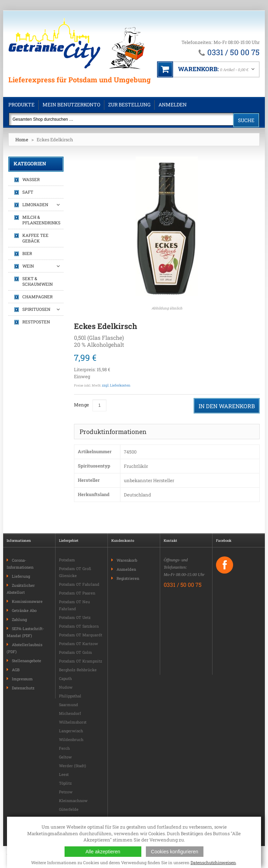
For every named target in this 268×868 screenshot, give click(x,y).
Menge (81, 405)
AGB (16, 670)
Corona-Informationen (20, 564)
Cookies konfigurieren (175, 852)
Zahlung (19, 619)
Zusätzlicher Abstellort (21, 589)
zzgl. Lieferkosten (116, 385)
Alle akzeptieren (103, 852)
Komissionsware (27, 601)
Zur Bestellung (129, 104)
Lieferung (21, 576)
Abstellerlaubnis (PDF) (24, 648)
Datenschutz (23, 688)
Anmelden (173, 104)
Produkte (21, 104)
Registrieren (128, 578)
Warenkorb (127, 560)
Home (22, 140)
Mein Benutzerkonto (71, 104)
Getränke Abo (24, 610)
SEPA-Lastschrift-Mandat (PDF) (25, 632)
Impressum (22, 679)
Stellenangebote (27, 661)
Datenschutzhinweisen (213, 862)
